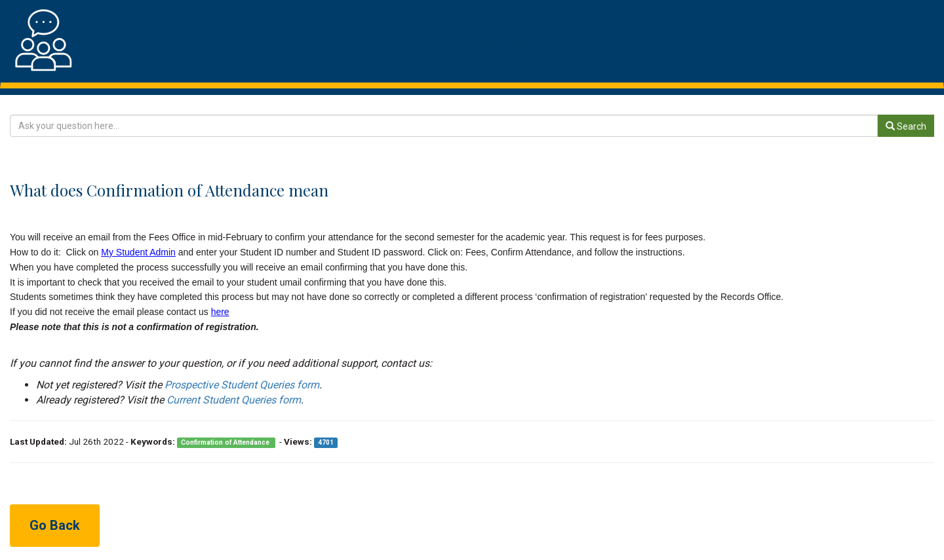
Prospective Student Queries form (242, 385)
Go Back (55, 525)
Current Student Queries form (234, 400)
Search (906, 126)
